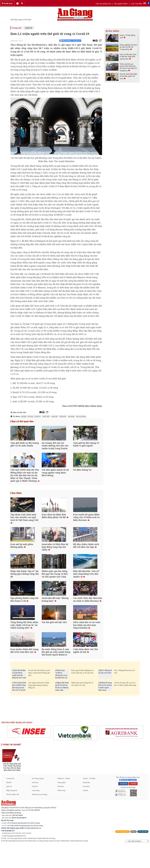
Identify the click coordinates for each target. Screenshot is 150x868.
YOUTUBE (133, 807)
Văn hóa (35, 810)
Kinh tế (9, 806)
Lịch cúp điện (137, 4)
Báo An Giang (81, 416)
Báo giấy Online (121, 4)
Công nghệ (61, 806)
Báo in (134, 855)
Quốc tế (29, 28)
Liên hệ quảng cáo (103, 4)
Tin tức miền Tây (13, 818)
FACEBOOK (123, 807)
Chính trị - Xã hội (64, 802)
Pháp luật (86, 806)
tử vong (30, 416)
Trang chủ (17, 28)
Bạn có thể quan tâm (23, 421)
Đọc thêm (17, 499)
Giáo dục (35, 806)
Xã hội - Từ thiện (89, 802)
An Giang (71, 416)
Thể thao (61, 810)
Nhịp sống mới (12, 814)
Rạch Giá (55, 416)
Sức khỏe (86, 810)
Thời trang (61, 814)
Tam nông (36, 814)
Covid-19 (37, 416)
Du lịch (85, 814)
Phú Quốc (63, 416)
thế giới (24, 416)
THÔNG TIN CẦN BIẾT (12, 768)
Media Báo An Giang (39, 818)
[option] (29, 755)
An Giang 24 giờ (38, 802)
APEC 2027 (46, 416)
